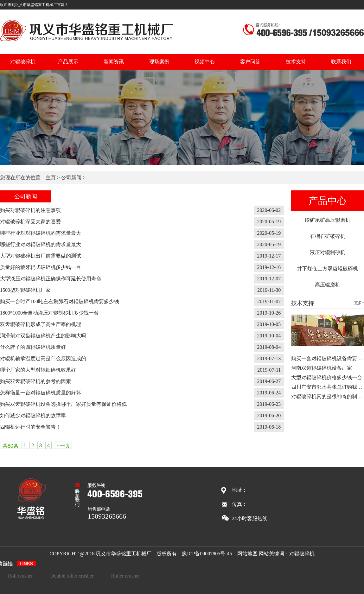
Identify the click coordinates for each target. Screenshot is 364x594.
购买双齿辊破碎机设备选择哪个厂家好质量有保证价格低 (63, 404)
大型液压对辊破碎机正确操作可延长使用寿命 (51, 279)
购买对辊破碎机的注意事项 (30, 210)
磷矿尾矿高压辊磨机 (328, 220)
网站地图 (247, 554)
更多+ (359, 303)
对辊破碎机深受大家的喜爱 (30, 222)
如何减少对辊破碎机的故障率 (33, 415)
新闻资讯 (114, 62)
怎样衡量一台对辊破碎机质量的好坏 (41, 393)
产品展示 (68, 62)
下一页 (62, 446)
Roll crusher (20, 576)
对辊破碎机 (23, 62)
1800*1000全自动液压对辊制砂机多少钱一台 (49, 313)
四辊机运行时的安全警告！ (30, 427)
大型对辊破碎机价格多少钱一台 (327, 377)
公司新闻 (71, 178)
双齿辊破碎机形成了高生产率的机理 (41, 324)
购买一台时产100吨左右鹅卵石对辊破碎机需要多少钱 (60, 301)
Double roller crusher (72, 576)
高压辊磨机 (328, 285)
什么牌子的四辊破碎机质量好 (33, 347)
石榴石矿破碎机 (328, 236)
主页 (51, 178)
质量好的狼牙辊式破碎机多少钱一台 (41, 267)
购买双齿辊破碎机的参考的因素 (35, 381)
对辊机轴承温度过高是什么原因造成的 (43, 358)
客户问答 (250, 62)
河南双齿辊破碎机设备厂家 (322, 368)
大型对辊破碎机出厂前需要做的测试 (41, 256)
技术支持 (296, 62)
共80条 (10, 446)
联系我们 (341, 62)
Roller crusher (126, 576)
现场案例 (159, 62)
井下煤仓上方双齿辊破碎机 (328, 268)
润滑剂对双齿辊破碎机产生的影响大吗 (43, 336)
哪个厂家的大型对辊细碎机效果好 (38, 370)
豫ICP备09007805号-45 (207, 554)
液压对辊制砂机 (328, 252)
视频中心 (205, 62)
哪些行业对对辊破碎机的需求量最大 (41, 233)
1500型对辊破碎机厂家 (25, 290)
